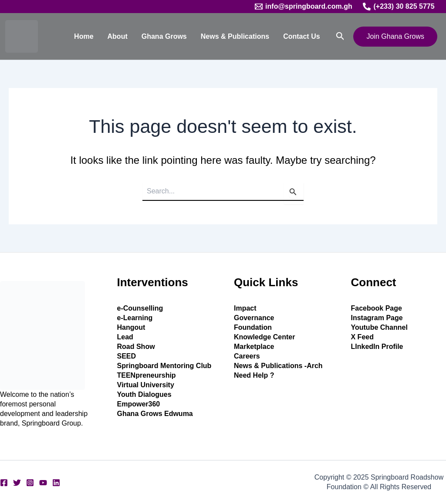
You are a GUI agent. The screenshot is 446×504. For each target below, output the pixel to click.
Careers (247, 356)
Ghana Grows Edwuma (155, 414)
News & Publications (235, 36)
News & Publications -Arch (278, 366)
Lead (125, 337)
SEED (127, 356)
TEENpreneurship (147, 375)
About (118, 36)
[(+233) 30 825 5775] (399, 7)
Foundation (253, 327)
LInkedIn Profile (377, 347)
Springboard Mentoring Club (164, 366)
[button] (340, 36)
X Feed (362, 337)
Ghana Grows (164, 36)
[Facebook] (4, 483)
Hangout (131, 327)
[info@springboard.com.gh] (304, 7)
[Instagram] (30, 483)
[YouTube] (43, 483)
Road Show (136, 347)
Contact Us (301, 36)
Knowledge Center (264, 337)
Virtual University (146, 385)
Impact (245, 308)
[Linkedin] (56, 483)
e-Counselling (140, 308)
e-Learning (135, 318)
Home (84, 36)
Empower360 (139, 404)
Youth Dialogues (144, 394)
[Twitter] (17, 483)
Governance (254, 318)
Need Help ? (254, 375)
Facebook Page (377, 308)
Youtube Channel (379, 327)
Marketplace (254, 347)
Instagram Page (377, 318)
